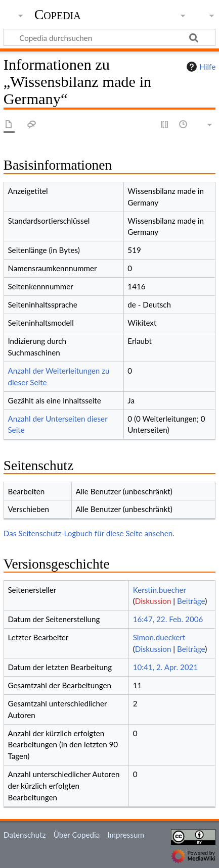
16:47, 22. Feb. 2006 (168, 619)
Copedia (58, 15)
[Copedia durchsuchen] (109, 37)
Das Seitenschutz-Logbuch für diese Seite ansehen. (89, 533)
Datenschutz (25, 835)
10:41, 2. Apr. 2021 (166, 667)
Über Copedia (77, 835)
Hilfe (200, 67)
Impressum (126, 835)
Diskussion (153, 601)
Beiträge (191, 601)
